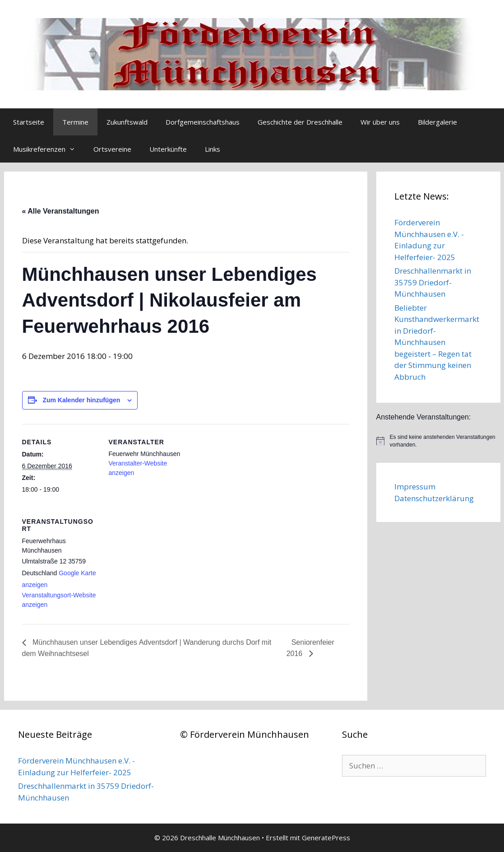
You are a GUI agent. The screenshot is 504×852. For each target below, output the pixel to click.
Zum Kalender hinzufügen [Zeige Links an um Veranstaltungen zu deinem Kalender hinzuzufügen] (81, 400)
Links (213, 149)
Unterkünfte (168, 149)
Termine (75, 122)
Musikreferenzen (49, 149)
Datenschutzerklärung (434, 498)
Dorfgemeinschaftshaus (203, 122)
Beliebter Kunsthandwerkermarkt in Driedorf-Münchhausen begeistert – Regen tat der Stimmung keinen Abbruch (437, 342)
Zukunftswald (127, 122)
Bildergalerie (437, 122)
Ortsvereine (112, 149)
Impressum (415, 487)
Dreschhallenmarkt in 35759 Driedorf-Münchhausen (433, 282)
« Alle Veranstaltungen (61, 211)
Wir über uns (380, 122)
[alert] (438, 441)
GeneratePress (326, 838)
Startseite (29, 122)
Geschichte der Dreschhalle (300, 122)
